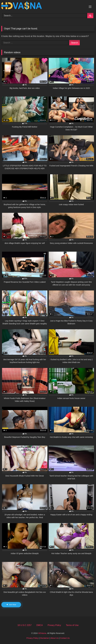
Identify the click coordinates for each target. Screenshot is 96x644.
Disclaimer (45, 638)
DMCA (40, 625)
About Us (54, 638)
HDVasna (42, 633)
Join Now (11, 605)
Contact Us (65, 638)
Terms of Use (72, 625)
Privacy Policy (54, 625)
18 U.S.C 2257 (25, 625)
